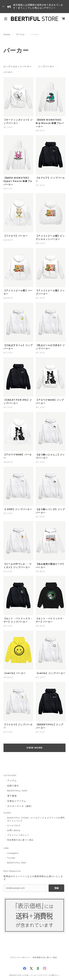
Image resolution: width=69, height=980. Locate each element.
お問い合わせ (14, 830)
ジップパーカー (46, 66)
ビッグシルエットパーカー (18, 66)
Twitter (11, 858)
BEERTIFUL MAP (17, 791)
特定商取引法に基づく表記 (20, 840)
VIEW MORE (34, 748)
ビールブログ (14, 826)
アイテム (20, 34)
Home (7, 34)
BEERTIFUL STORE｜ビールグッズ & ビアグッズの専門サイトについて (36, 819)
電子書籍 (12, 796)
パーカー (8, 72)
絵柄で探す (13, 786)
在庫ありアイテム (17, 801)
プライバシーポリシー (18, 835)
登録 (56, 888)
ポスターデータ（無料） (20, 806)
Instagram (13, 853)
